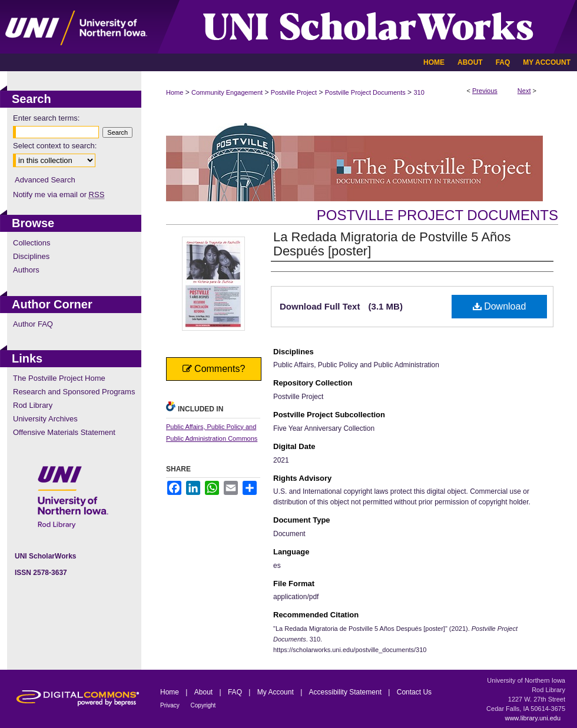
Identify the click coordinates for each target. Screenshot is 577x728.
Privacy (171, 705)
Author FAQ (33, 324)
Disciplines (31, 256)
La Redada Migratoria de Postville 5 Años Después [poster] (392, 244)
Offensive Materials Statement (64, 432)
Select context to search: (55, 146)
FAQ (236, 692)
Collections (32, 243)
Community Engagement (227, 92)
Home (175, 92)
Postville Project (294, 92)
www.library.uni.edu (533, 718)
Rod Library (33, 405)
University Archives (45, 419)
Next (524, 91)
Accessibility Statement (346, 692)
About (205, 692)
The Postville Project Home (59, 378)
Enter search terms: (46, 118)
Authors (26, 270)
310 (419, 92)
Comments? (214, 369)
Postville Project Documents (365, 92)
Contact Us (414, 692)
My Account (276, 692)
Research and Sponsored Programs (74, 392)
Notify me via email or (59, 195)
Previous (485, 91)
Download (500, 306)
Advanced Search (45, 180)
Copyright (203, 705)
